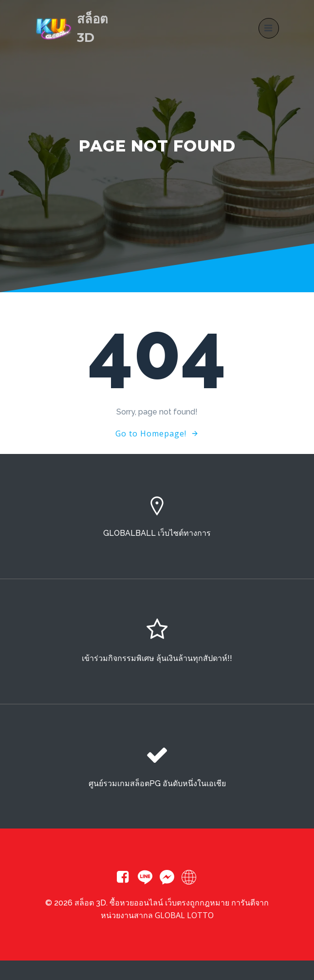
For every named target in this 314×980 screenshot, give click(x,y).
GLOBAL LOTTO (184, 915)
